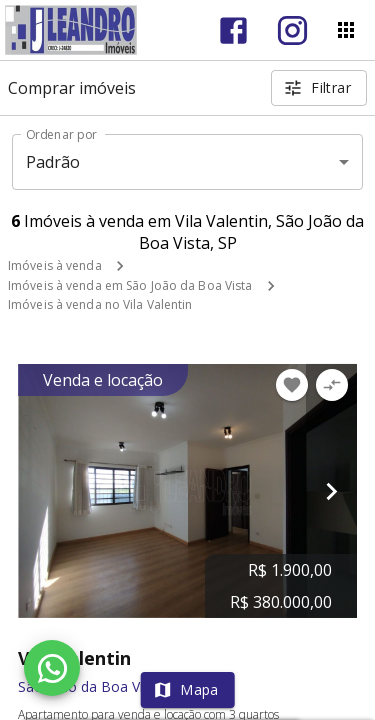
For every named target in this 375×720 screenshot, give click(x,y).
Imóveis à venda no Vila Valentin (100, 304)
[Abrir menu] (346, 30)
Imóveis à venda (55, 265)
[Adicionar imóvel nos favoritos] (292, 385)
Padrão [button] (53, 162)
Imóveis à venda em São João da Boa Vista (130, 285)
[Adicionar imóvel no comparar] (332, 385)
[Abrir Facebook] (233, 30)
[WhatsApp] (52, 668)
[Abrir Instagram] (292, 30)
